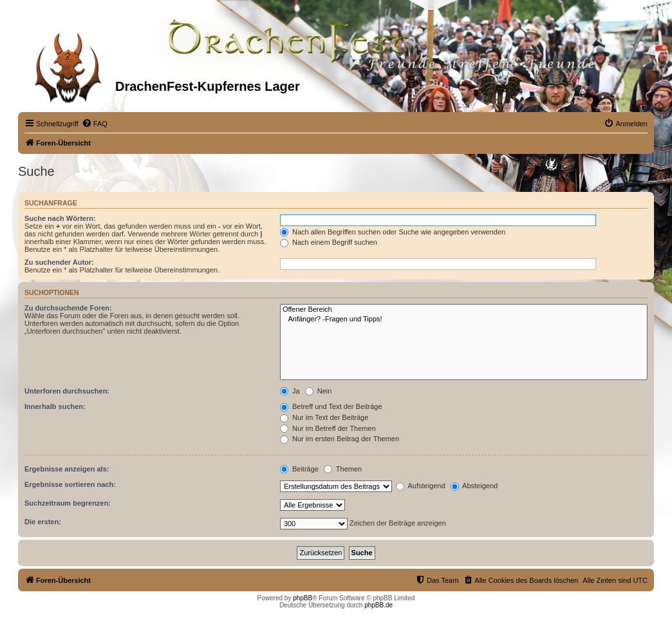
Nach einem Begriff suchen (329, 242)
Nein (319, 391)
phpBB (303, 598)
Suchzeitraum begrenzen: (68, 503)
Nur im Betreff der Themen (328, 428)
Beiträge (299, 469)
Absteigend (474, 486)
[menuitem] (95, 124)
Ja (290, 391)
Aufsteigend (421, 486)
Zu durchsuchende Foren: (68, 308)
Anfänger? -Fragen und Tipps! (464, 319)
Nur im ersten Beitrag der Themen (340, 439)
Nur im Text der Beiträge (324, 417)
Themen (343, 469)
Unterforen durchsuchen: (67, 391)
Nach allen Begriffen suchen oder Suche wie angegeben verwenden (393, 232)
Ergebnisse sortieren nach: (70, 484)
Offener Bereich (464, 310)
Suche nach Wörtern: (60, 218)
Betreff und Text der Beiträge (331, 406)
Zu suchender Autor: (59, 262)
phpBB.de (378, 605)
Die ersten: (43, 522)
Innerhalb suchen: (55, 406)
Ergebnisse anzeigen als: (67, 469)
